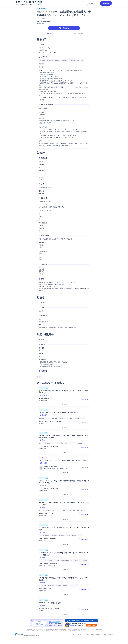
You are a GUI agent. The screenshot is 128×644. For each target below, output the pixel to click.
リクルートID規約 (89, 634)
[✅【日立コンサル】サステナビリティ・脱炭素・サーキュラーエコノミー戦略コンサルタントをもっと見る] (64, 405)
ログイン (92, 3)
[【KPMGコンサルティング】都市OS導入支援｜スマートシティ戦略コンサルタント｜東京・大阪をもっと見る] (64, 570)
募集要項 (49, 34)
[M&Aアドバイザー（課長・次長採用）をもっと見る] (64, 615)
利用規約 (98, 634)
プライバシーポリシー (107, 634)
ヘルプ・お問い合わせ (78, 634)
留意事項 (74, 631)
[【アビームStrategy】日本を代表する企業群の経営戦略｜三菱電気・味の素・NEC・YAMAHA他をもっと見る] (64, 495)
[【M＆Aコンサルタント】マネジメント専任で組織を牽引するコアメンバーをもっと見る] (64, 473)
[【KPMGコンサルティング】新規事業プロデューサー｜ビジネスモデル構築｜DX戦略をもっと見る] (64, 545)
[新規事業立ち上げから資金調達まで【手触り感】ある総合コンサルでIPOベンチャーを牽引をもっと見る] (64, 520)
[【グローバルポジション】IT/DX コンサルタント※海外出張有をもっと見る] (64, 428)
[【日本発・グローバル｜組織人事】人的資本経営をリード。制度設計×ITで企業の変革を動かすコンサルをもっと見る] (64, 453)
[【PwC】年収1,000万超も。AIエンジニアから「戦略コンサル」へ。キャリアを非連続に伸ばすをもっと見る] (64, 595)
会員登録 (106, 3)
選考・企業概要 (78, 34)
